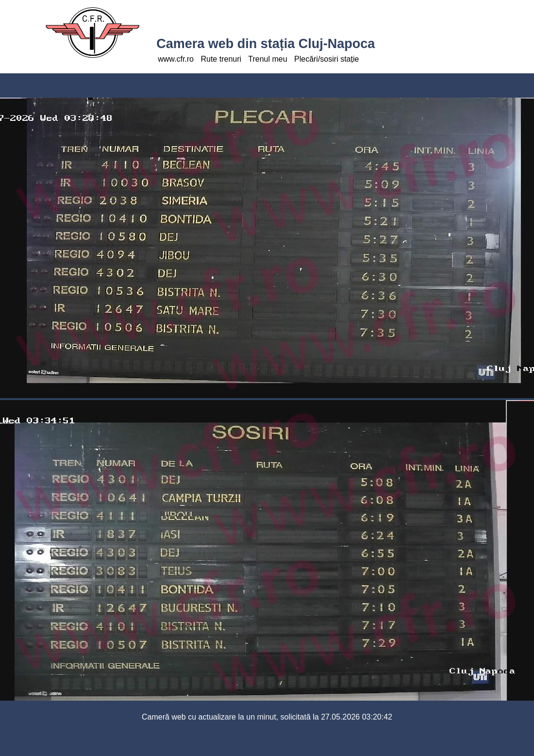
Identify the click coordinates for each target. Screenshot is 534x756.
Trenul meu (267, 59)
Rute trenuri (221, 59)
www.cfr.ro (176, 59)
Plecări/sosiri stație (326, 59)
